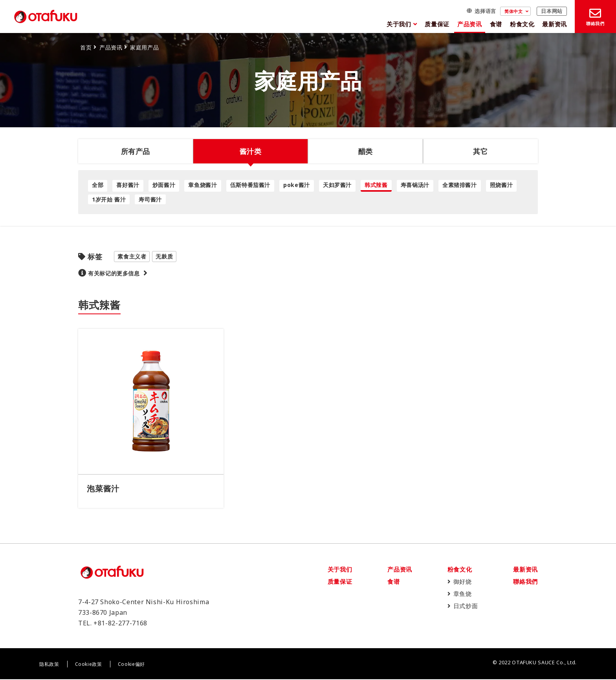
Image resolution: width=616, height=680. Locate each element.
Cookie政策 (89, 665)
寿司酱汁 (150, 199)
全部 (98, 185)
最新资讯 (555, 24)
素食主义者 (132, 256)
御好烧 (463, 582)
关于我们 (399, 24)
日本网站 (552, 11)
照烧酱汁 (501, 185)
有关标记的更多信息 (114, 273)
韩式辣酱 (376, 185)
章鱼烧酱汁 (203, 185)
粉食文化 (522, 24)
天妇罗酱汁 (337, 185)
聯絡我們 (525, 582)
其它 (480, 151)
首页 (86, 47)
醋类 (366, 151)
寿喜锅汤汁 (415, 185)
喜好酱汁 (128, 185)
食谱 (496, 24)
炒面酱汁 (164, 185)
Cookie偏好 (131, 665)
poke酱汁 (297, 185)
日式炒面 (466, 606)
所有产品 (136, 151)
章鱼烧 (463, 594)
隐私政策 (49, 665)
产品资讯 (470, 24)
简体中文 (514, 11)
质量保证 (437, 24)
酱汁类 (251, 151)
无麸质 (164, 256)
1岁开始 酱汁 (109, 199)
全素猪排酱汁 (460, 185)
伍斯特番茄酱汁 (250, 185)
